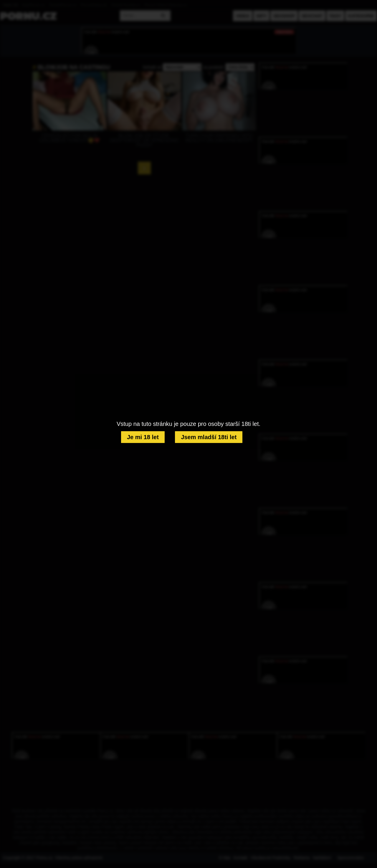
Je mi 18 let (143, 437)
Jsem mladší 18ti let (209, 437)
